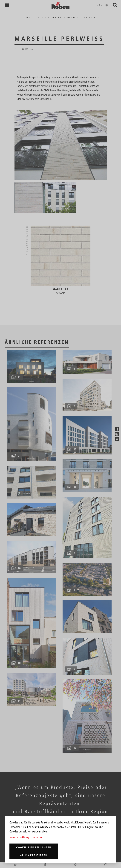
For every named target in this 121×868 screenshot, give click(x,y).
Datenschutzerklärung (19, 837)
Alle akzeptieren (34, 855)
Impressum (37, 837)
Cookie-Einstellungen (34, 847)
